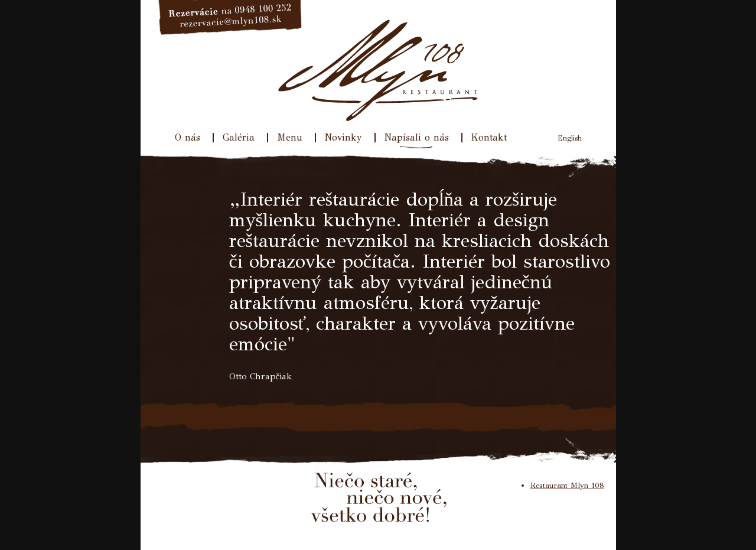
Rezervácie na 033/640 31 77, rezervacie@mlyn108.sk (231, 18)
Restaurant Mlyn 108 (567, 486)
